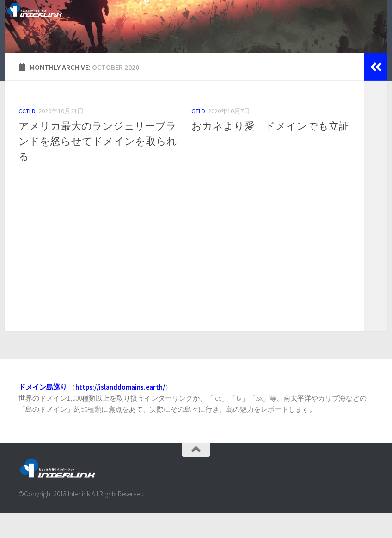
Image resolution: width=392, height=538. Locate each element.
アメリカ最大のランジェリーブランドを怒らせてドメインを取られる (98, 166)
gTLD (198, 136)
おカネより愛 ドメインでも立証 (270, 150)
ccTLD (27, 136)
